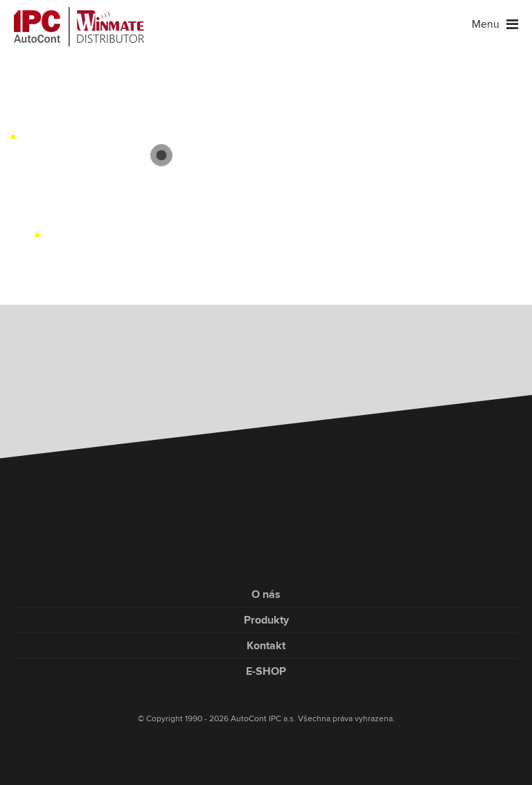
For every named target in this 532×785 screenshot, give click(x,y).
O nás (266, 594)
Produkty (266, 620)
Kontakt (266, 646)
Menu (495, 24)
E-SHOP (266, 671)
